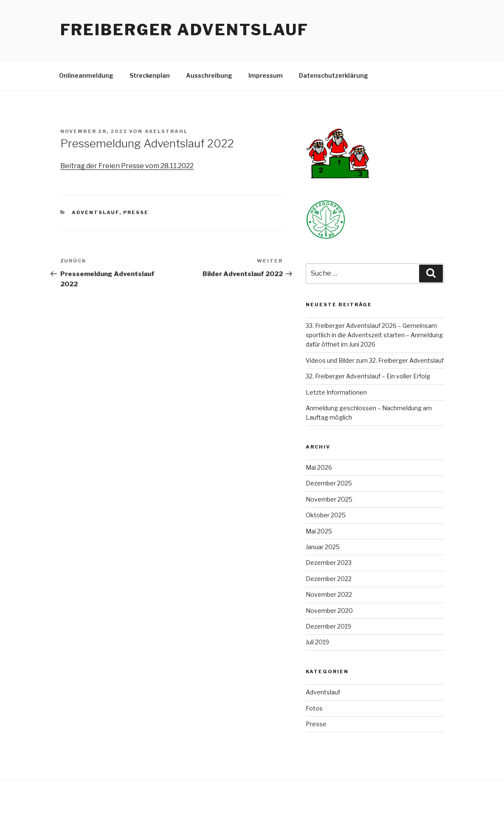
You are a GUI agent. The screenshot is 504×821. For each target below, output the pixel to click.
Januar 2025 (323, 547)
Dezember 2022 (329, 579)
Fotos (314, 708)
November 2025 (329, 499)
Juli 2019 (317, 642)
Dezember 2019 (328, 626)
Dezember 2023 (329, 563)
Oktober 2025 (326, 515)
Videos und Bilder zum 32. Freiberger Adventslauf (375, 360)
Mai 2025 (319, 531)
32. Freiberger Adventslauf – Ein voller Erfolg (368, 376)
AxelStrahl (166, 131)
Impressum (266, 75)
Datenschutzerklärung (334, 75)
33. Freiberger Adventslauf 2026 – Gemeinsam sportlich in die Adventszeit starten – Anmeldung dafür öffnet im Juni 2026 (374, 335)
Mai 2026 (319, 467)
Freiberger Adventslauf (184, 30)
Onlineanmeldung (86, 75)
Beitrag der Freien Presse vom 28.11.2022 (127, 166)
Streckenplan (150, 75)
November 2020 (329, 611)
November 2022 (329, 594)
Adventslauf (96, 212)
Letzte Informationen (336, 392)
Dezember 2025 (329, 483)
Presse (136, 212)
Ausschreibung (209, 75)
